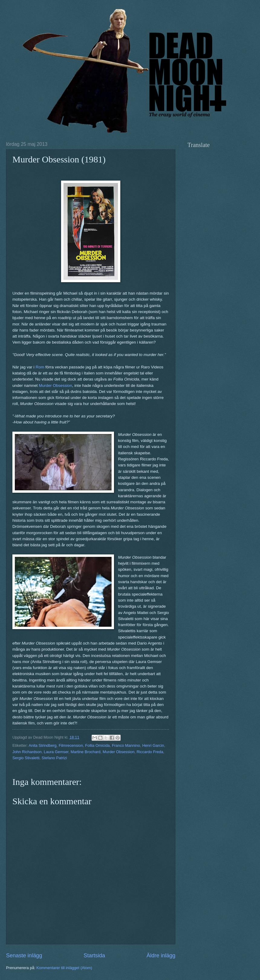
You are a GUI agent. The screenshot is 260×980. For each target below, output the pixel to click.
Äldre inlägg (161, 955)
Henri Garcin (153, 745)
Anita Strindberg (43, 745)
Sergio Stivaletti (26, 758)
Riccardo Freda (150, 752)
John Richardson (27, 752)
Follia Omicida (97, 745)
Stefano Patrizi (54, 758)
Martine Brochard (86, 752)
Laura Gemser (56, 752)
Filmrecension (71, 745)
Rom (40, 367)
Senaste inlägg (24, 955)
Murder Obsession (55, 385)
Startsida (94, 955)
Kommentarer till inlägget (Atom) (64, 968)
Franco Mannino (126, 745)
